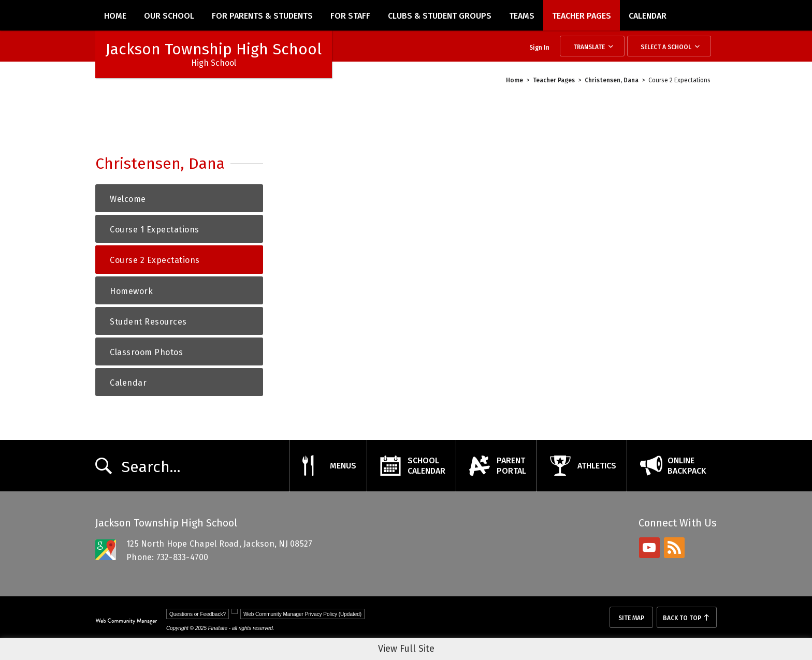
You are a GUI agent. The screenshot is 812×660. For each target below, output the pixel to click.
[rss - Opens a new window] (674, 548)
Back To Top (682, 618)
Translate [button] (589, 47)
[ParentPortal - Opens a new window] (496, 466)
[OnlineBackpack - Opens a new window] (672, 466)
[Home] (115, 15)
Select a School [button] (666, 47)
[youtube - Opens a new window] (649, 548)
